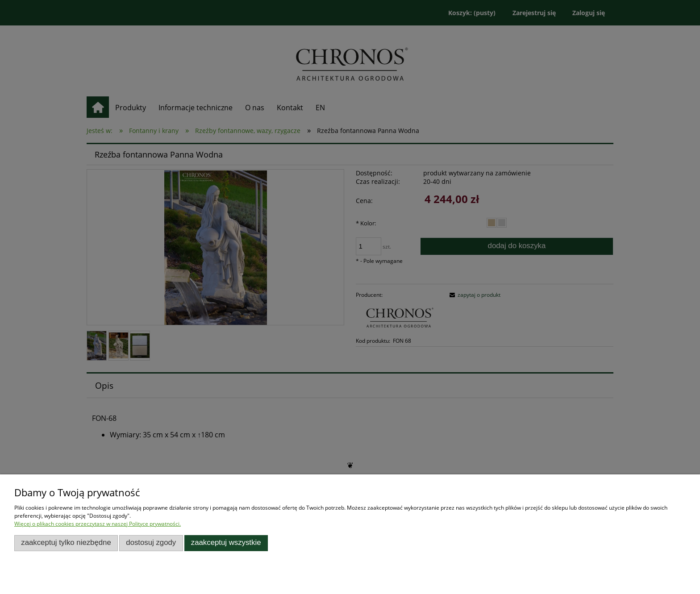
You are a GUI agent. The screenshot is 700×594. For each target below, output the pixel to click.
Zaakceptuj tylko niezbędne (66, 542)
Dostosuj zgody (151, 542)
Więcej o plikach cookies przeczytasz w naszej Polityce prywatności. (98, 524)
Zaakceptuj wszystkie (226, 542)
